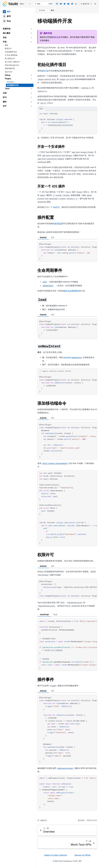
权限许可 (46, 555)
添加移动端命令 (52, 403)
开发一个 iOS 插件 (51, 186)
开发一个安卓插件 (51, 147)
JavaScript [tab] (44, 614)
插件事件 (46, 680)
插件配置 (46, 218)
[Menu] (24, 4)
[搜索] (44, 4)
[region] (67, 251)
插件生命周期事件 (71, 291)
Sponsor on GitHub (82, 855)
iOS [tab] (53, 237)
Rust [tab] (55, 614)
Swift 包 (56, 207)
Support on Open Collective (56, 855)
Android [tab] (43, 237)
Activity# (73, 357)
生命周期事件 (50, 270)
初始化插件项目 (52, 65)
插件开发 (57, 37)
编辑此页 (42, 820)
